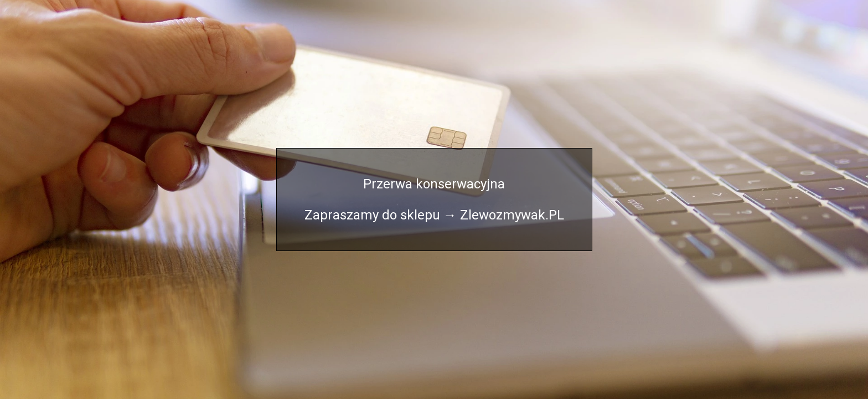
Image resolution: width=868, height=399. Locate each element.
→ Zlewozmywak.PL (504, 215)
